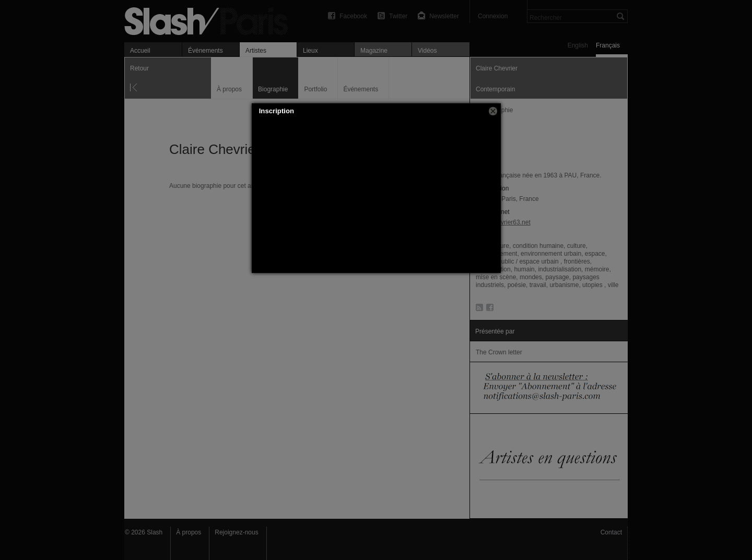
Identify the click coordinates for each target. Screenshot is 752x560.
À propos (189, 532)
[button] (493, 111)
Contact (611, 532)
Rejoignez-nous (236, 532)
